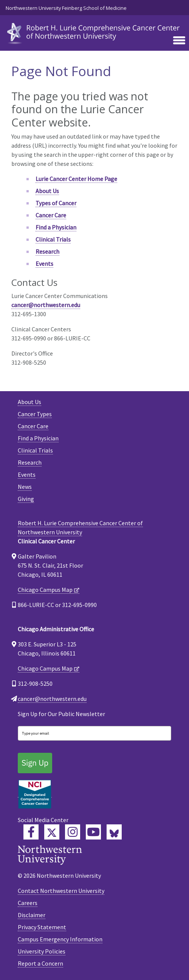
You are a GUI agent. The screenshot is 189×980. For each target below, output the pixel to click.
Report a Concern (40, 963)
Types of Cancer (56, 203)
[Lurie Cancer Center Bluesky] (114, 832)
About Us (47, 191)
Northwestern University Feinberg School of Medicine (66, 8)
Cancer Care (51, 215)
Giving (26, 499)
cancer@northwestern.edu (46, 305)
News (25, 487)
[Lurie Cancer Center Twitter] (52, 832)
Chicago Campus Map (45, 590)
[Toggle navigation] (179, 41)
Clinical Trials (53, 239)
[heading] (94, 32)
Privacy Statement (42, 927)
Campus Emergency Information (60, 939)
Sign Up (35, 763)
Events (44, 264)
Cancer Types (35, 414)
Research (47, 251)
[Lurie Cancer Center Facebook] (31, 832)
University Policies (42, 951)
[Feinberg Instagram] (73, 832)
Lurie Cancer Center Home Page (76, 179)
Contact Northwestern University (61, 891)
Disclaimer (32, 915)
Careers (28, 903)
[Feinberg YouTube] (93, 832)
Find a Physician (56, 227)
